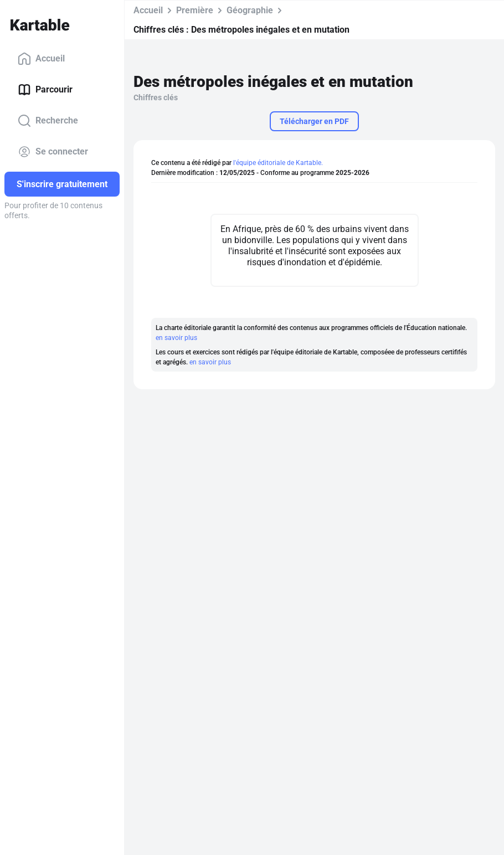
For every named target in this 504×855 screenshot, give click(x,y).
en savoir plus (176, 338)
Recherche (48, 121)
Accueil (41, 59)
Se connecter (53, 152)
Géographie (250, 10)
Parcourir (45, 90)
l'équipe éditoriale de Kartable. (278, 163)
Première (195, 10)
